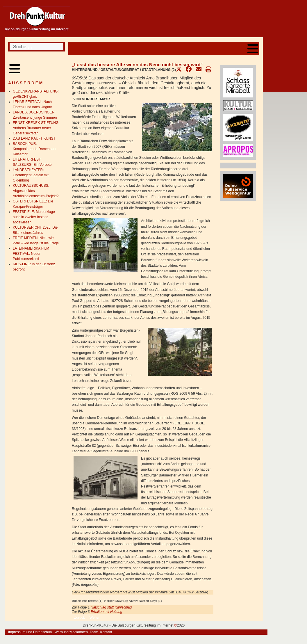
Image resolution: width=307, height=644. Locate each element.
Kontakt (106, 632)
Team (94, 632)
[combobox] (36, 47)
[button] (179, 69)
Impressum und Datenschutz (30, 632)
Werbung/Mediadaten (71, 632)
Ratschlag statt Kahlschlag (111, 607)
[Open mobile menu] (253, 48)
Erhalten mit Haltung (107, 612)
